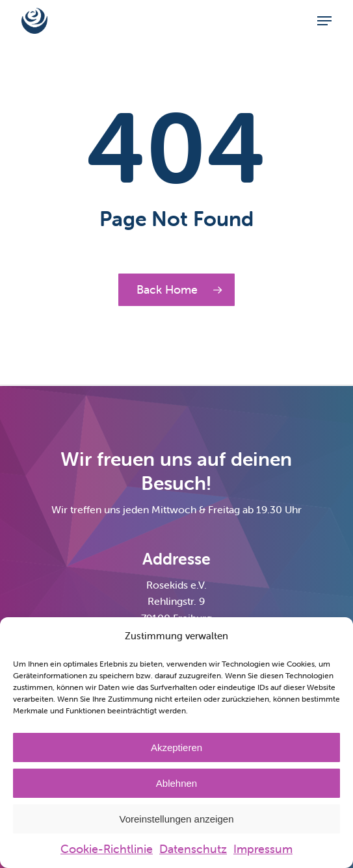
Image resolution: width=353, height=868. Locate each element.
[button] (324, 21)
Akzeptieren (176, 747)
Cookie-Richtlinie (107, 849)
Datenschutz (193, 849)
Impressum (263, 849)
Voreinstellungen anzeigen (177, 819)
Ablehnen (176, 783)
